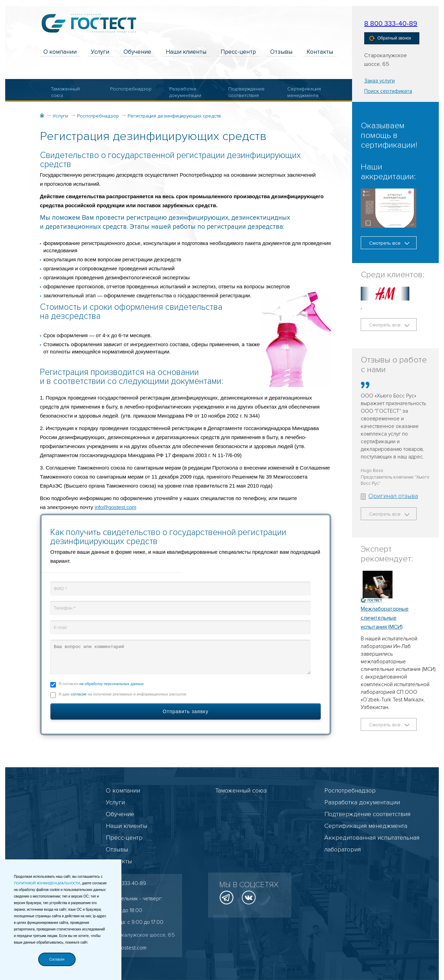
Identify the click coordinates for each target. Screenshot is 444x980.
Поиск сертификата (388, 91)
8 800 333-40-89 (391, 24)
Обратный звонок (390, 38)
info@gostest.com (116, 507)
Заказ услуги (379, 81)
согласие (79, 694)
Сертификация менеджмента (304, 92)
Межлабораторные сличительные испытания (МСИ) (385, 618)
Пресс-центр (238, 52)
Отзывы (281, 52)
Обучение (137, 52)
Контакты (320, 52)
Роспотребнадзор (128, 89)
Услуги (100, 52)
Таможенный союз (65, 92)
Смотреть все (389, 243)
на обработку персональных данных (112, 684)
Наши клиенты (186, 52)
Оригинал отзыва (389, 496)
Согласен (57, 959)
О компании (60, 52)
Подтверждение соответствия (246, 92)
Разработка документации (185, 92)
